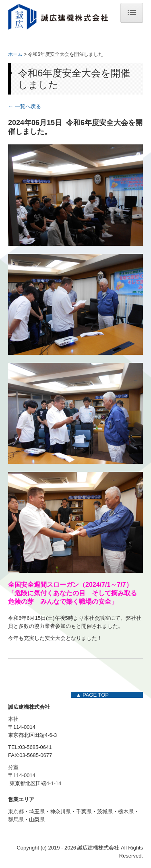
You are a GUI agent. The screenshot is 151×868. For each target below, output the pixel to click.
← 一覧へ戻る (25, 106)
